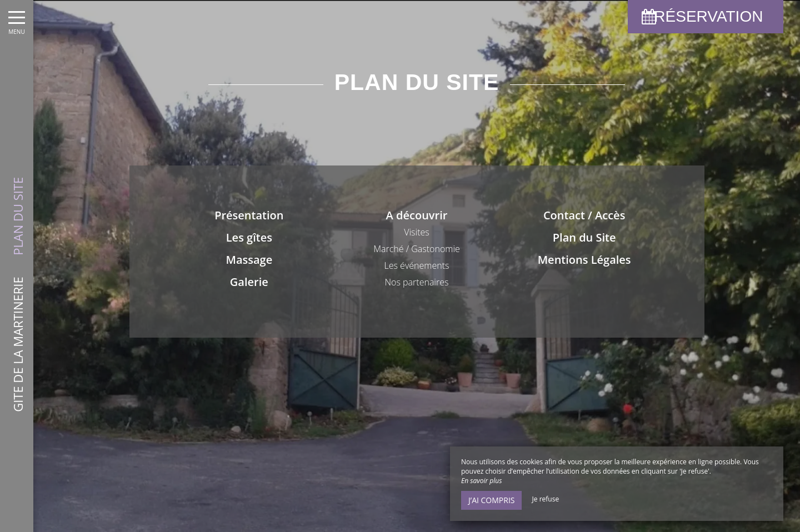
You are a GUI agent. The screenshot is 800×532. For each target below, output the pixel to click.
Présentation (249, 215)
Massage (249, 260)
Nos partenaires (417, 282)
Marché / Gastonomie (417, 249)
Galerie (249, 282)
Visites (417, 232)
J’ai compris (491, 500)
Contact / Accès (584, 215)
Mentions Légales (584, 260)
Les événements (417, 265)
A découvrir (417, 215)
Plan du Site (584, 237)
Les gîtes (249, 237)
